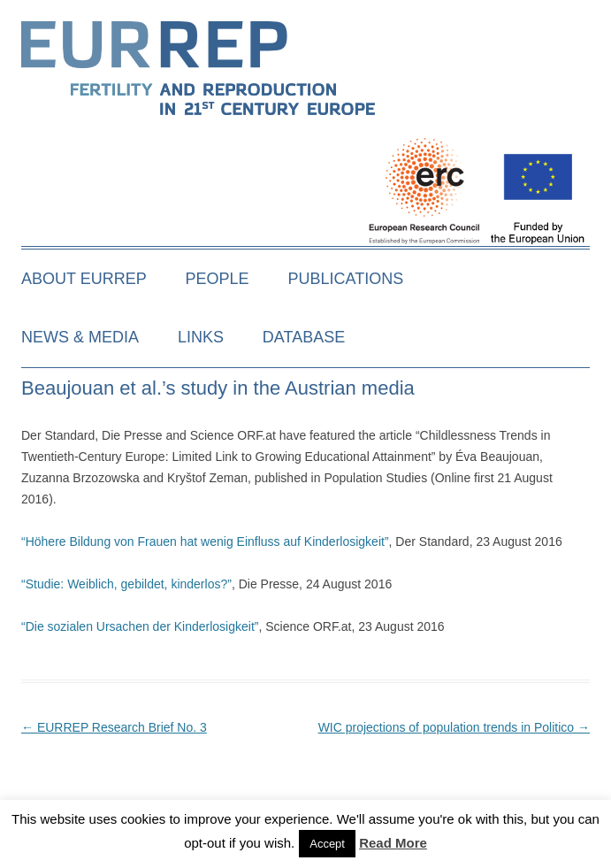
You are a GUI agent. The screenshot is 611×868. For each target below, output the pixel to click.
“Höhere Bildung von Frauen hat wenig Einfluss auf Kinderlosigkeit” (205, 542)
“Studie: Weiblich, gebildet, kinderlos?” (126, 584)
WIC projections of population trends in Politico (454, 727)
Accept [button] (327, 844)
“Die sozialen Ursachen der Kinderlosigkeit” (140, 626)
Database (304, 337)
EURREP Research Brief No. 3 (114, 727)
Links (201, 337)
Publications (346, 279)
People (218, 279)
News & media (80, 337)
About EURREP (84, 279)
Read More (393, 843)
